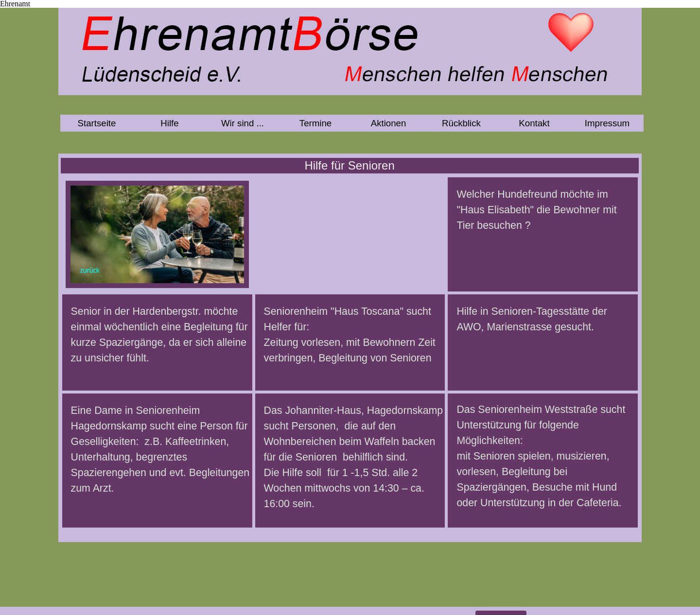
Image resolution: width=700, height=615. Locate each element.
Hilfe (169, 123)
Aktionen (389, 123)
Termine (315, 123)
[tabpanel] (157, 346)
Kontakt (534, 123)
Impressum (607, 123)
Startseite (97, 123)
